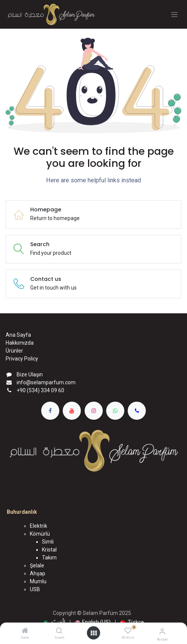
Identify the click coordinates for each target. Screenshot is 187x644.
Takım (49, 558)
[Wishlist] (128, 631)
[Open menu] (94, 633)
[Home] (25, 631)
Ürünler (14, 351)
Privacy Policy (22, 359)
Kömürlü (40, 534)
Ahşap (38, 573)
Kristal (49, 550)
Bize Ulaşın (30, 374)
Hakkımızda (20, 343)
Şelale (37, 565)
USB (35, 589)
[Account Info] (162, 631)
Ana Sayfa (18, 335)
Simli (48, 542)
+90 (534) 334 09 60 (40, 390)
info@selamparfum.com (46, 382)
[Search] (59, 631)
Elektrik (39, 526)
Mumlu (38, 581)
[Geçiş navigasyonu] (174, 15)
